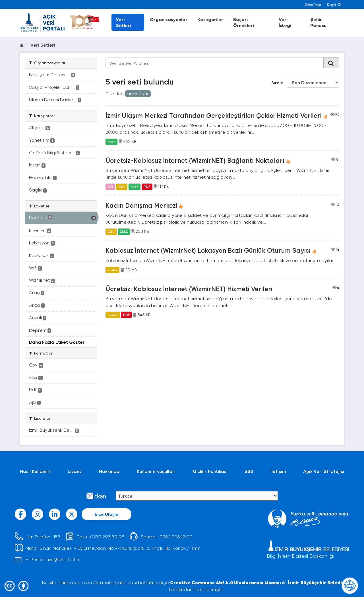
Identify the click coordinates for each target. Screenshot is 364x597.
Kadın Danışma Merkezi (141, 205)
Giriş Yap (313, 4)
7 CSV (112, 270)
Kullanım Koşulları (156, 471)
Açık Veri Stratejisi (324, 471)
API (110, 186)
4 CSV (113, 315)
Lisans (75, 471)
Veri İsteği (285, 22)
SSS (249, 471)
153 (57, 537)
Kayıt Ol (334, 4)
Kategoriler (210, 19)
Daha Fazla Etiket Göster (57, 342)
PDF (147, 186)
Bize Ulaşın (106, 514)
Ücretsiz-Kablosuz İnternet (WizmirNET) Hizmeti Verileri (189, 289)
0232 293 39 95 (107, 537)
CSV (122, 186)
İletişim (278, 471)
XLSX (111, 141)
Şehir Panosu (318, 22)
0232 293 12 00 (176, 537)
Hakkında (109, 471)
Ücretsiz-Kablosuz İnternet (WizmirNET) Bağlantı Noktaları (195, 160)
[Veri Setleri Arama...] (215, 63)
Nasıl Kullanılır (35, 471)
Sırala (277, 83)
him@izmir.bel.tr (63, 559)
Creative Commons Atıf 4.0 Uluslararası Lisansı (226, 582)
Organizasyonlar (169, 19)
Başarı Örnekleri (244, 22)
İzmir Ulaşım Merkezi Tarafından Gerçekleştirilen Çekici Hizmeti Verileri (214, 115)
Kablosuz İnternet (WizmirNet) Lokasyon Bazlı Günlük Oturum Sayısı (208, 250)
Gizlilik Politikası (210, 471)
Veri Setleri (123, 22)
